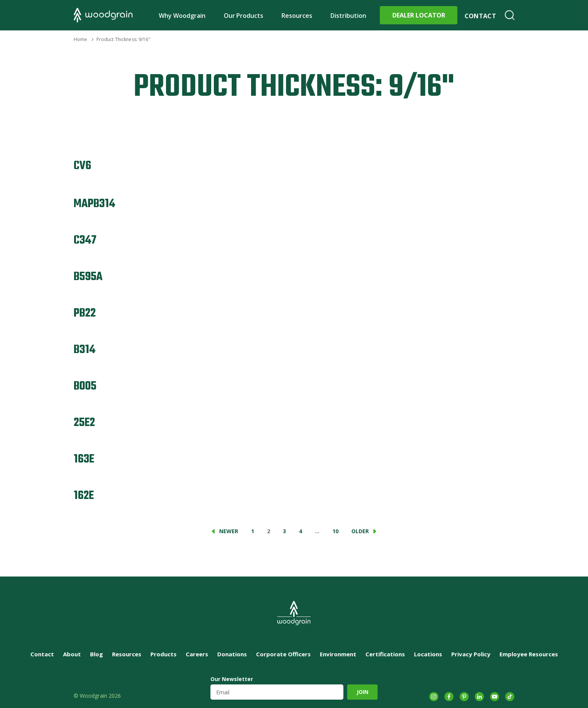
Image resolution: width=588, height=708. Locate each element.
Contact (480, 16)
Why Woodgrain (182, 16)
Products (164, 654)
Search (510, 15)
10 (335, 531)
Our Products (244, 16)
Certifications (385, 654)
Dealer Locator (419, 15)
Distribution (348, 16)
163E (84, 459)
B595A (88, 277)
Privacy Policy (471, 654)
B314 (85, 350)
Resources (297, 16)
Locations (428, 654)
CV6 (82, 166)
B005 (85, 386)
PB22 (85, 313)
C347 (85, 240)
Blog (96, 654)
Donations (232, 654)
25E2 (84, 423)
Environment (338, 654)
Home (80, 39)
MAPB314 (94, 204)
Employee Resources (529, 654)
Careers (197, 654)
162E (84, 496)
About (72, 654)
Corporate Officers (283, 654)
